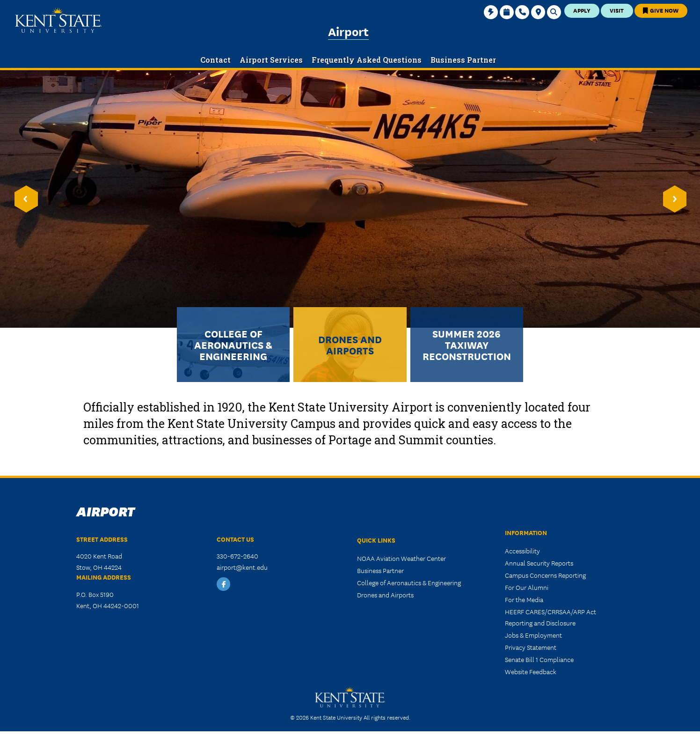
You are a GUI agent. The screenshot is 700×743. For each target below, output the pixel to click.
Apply (582, 10)
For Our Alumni (527, 587)
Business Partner (380, 570)
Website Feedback (531, 671)
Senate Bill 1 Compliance (539, 659)
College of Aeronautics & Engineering (409, 582)
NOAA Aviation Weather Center (401, 558)
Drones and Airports (385, 595)
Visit (617, 10)
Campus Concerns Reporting (545, 575)
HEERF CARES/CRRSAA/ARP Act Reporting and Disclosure (551, 617)
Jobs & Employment (533, 635)
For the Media (524, 599)
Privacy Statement (531, 647)
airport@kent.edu (242, 567)
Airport (348, 31)
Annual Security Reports (539, 563)
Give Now (661, 10)
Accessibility (522, 551)
